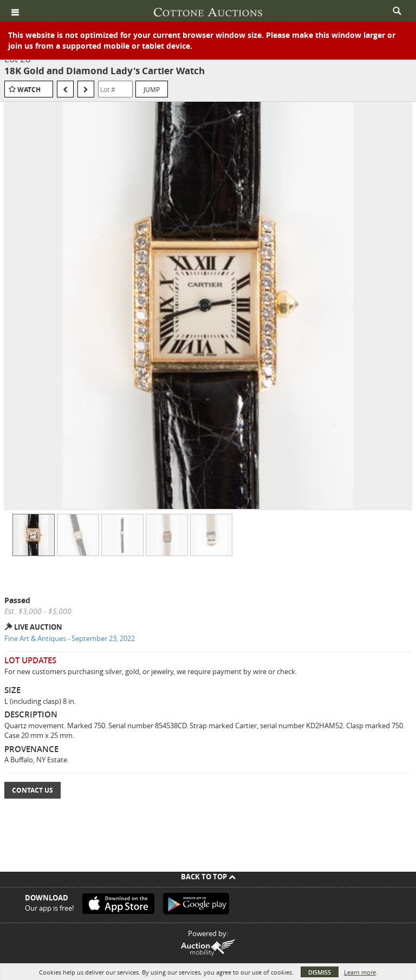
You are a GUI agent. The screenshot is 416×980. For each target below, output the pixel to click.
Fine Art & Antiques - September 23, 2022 (70, 638)
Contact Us (32, 790)
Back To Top (208, 877)
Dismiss (320, 972)
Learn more (360, 972)
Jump (152, 89)
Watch (29, 90)
